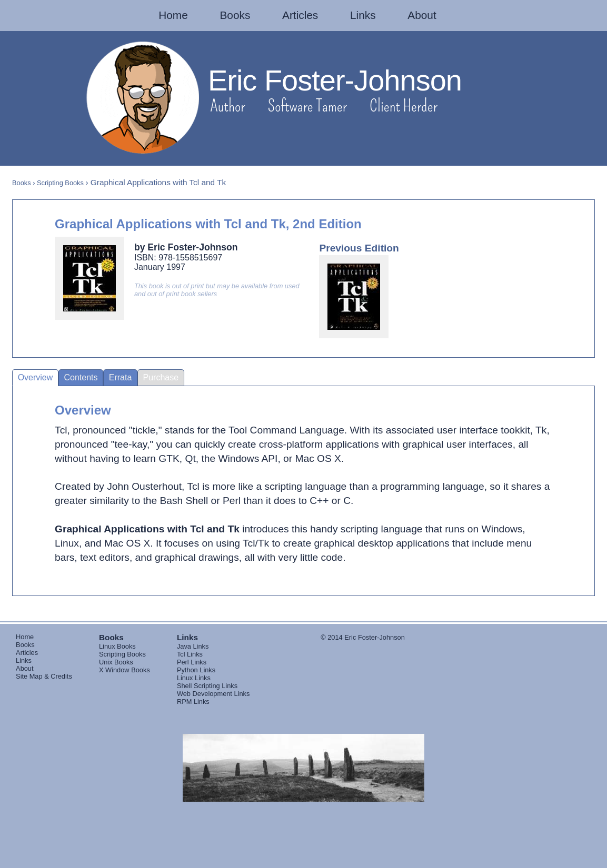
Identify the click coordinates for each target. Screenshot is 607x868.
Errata (121, 377)
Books (235, 15)
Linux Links (194, 678)
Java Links (193, 646)
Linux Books (117, 646)
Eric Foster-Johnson (335, 80)
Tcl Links (190, 654)
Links (363, 15)
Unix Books (116, 662)
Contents (81, 377)
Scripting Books (60, 183)
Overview (36, 377)
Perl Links (192, 662)
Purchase (161, 377)
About (422, 15)
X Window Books (125, 670)
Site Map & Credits (44, 676)
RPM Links (193, 702)
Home (173, 15)
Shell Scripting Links (207, 686)
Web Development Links (213, 694)
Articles (300, 15)
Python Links (196, 670)
